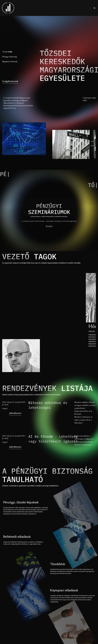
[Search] (94, 8)
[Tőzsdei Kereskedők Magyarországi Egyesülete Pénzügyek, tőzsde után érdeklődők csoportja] (8, 8)
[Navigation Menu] (90, 8)
